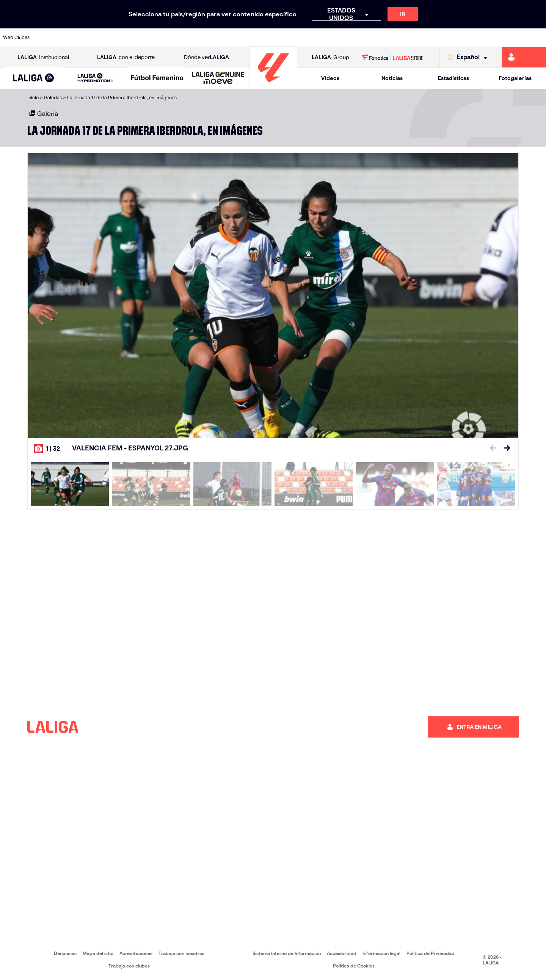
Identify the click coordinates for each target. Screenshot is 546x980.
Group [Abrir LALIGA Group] (330, 57)
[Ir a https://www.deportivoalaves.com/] (127, 38)
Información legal (381, 953)
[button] (34, 78)
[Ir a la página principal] (273, 85)
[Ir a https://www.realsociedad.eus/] (460, 38)
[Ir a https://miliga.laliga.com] (524, 57)
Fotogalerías (515, 78)
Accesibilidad (342, 953)
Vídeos (330, 78)
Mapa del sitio (98, 953)
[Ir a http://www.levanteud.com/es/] (255, 38)
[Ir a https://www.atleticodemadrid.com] (75, 38)
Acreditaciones (136, 953)
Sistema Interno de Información (287, 953)
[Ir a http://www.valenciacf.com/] (511, 38)
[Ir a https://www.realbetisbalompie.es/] (383, 38)
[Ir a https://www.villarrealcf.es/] (537, 38)
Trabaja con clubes (129, 966)
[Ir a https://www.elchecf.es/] (152, 38)
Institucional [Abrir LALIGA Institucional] (43, 57)
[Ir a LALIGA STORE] (392, 57)
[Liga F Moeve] (157, 78)
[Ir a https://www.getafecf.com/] (204, 38)
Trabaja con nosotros (181, 953)
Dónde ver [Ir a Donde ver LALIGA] (206, 57)
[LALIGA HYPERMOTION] (95, 78)
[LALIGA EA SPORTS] (34, 78)
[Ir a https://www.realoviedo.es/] (435, 38)
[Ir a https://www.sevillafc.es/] (486, 38)
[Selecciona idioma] (469, 57)
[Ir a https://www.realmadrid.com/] (409, 38)
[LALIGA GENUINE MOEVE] (218, 78)
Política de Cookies (354, 966)
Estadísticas (453, 78)
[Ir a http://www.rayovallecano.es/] (281, 38)
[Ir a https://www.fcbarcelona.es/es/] (178, 38)
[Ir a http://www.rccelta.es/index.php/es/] (306, 38)
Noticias (392, 78)
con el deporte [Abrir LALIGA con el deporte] (126, 57)
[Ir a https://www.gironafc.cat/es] (229, 38)
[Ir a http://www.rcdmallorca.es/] (358, 38)
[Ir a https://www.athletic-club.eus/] (50, 38)
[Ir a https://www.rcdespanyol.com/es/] (332, 38)
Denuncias (65, 953)
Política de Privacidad (431, 953)
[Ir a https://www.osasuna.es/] (101, 38)
